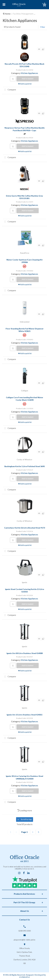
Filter (43, 27)
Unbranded (25, 322)
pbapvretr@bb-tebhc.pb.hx (24, 940)
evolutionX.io (24, 977)
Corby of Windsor (24, 459)
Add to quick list (25, 84)
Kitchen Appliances (29, 73)
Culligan (25, 391)
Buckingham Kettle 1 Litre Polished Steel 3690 (24, 466)
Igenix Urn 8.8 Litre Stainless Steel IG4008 (25, 653)
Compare (9, 90)
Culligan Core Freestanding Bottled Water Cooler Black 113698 (25, 399)
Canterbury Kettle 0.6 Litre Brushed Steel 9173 (25, 528)
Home (7, 14)
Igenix (25, 582)
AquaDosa (25, 253)
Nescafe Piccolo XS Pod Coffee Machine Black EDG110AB (24, 65)
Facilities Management (23, 14)
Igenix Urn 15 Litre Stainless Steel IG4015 (24, 715)
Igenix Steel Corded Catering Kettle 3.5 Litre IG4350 (25, 590)
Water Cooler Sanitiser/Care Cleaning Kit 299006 (24, 261)
